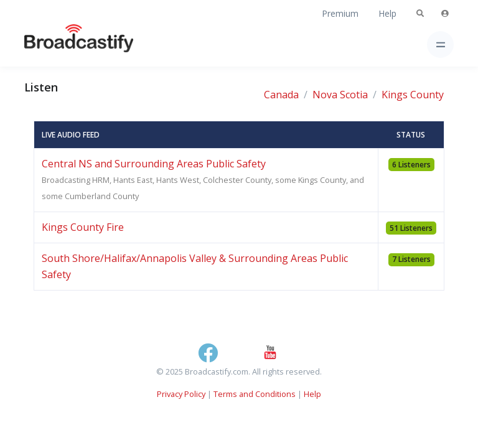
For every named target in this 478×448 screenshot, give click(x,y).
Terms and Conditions (255, 394)
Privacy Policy (181, 394)
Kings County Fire (83, 227)
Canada (281, 95)
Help (387, 13)
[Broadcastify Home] (59, 44)
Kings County (413, 95)
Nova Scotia (340, 95)
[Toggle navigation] (440, 44)
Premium (340, 13)
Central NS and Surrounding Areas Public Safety (154, 164)
